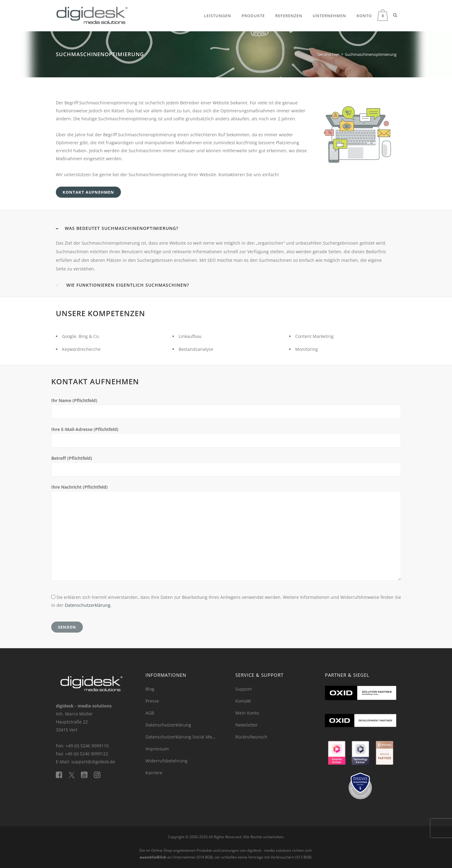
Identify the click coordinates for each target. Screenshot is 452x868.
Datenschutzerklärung (88, 605)
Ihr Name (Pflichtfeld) (74, 400)
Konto (364, 16)
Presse (152, 701)
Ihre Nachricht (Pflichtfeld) (79, 487)
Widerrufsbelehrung (166, 761)
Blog (150, 689)
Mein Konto (247, 713)
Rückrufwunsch (251, 737)
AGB (150, 713)
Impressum (157, 749)
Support (244, 689)
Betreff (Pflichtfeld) (72, 458)
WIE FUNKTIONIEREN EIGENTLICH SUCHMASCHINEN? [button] (122, 285)
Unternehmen (329, 16)
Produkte (253, 16)
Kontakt (243, 701)
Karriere (154, 773)
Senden (67, 627)
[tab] (226, 228)
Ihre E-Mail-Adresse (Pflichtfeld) (85, 429)
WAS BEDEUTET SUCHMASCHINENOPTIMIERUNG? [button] (117, 228)
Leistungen (218, 16)
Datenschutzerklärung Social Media (182, 737)
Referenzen (289, 16)
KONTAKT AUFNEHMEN (88, 192)
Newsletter (247, 725)
